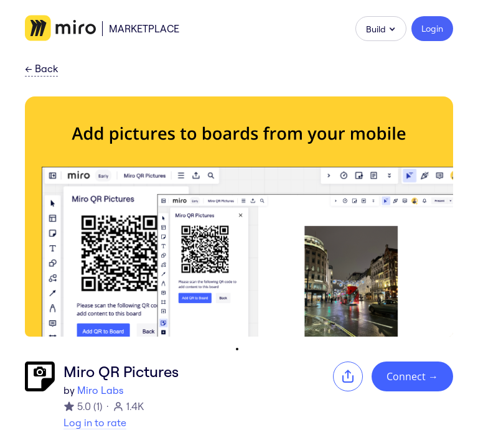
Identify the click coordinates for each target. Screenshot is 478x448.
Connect (412, 376)
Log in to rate (95, 422)
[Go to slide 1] (237, 349)
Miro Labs (100, 390)
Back (41, 69)
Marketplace (144, 29)
